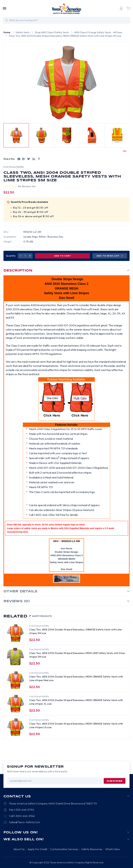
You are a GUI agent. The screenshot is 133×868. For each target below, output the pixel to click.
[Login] (121, 8)
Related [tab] (28, 616)
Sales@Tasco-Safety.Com (25, 822)
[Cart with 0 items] (128, 8)
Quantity (11, 256)
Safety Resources (92, 849)
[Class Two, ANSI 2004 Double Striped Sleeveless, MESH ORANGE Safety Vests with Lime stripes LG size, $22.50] (15, 727)
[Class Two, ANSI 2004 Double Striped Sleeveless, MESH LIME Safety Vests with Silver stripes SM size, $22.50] (15, 657)
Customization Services (64, 849)
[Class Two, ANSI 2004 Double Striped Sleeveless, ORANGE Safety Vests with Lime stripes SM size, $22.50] (15, 633)
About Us (19, 849)
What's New (113, 849)
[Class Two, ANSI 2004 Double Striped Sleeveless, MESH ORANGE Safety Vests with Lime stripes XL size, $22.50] (15, 704)
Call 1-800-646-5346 (22, 816)
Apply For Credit (37, 849)
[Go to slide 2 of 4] (124, 151)
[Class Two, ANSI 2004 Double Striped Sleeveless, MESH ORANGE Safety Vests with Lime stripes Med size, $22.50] (15, 680)
